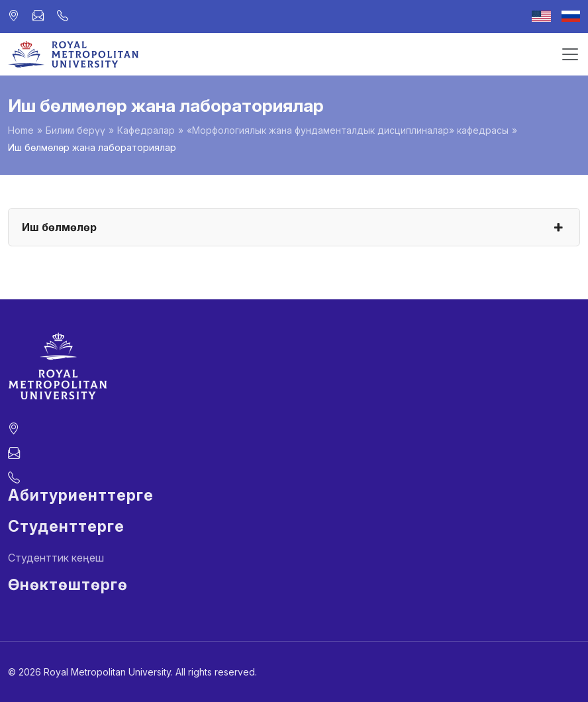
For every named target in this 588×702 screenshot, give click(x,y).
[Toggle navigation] (570, 54)
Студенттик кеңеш (56, 558)
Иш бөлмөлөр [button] (294, 227)
